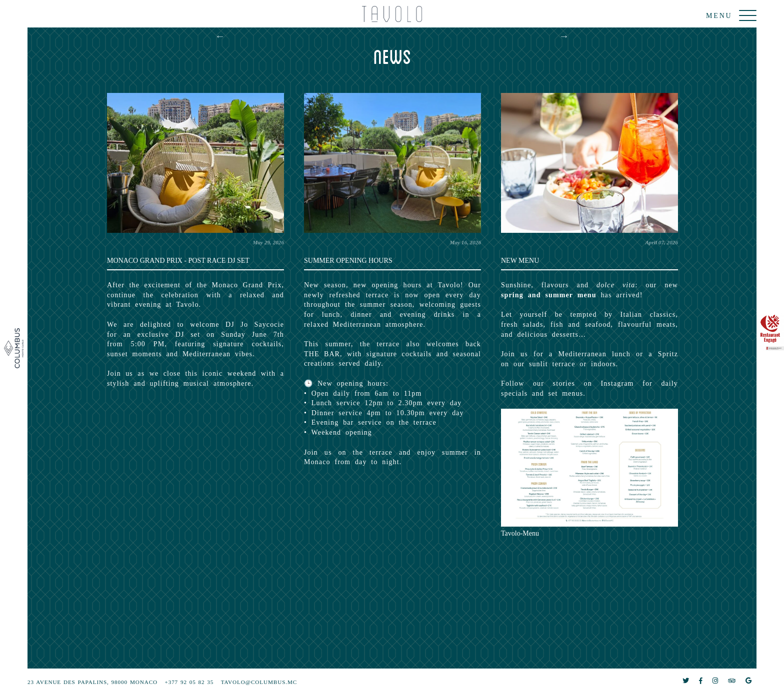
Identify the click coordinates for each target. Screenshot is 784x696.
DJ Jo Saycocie (255, 325)
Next (564, 36)
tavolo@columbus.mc (259, 682)
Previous (220, 36)
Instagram (617, 383)
